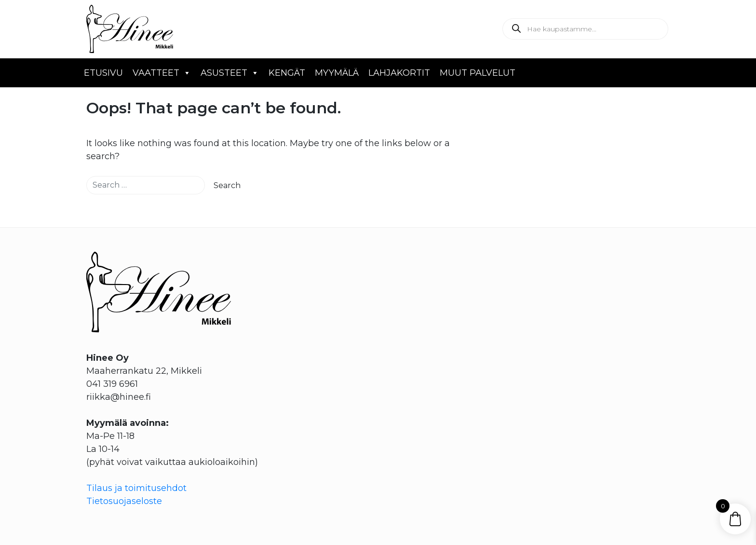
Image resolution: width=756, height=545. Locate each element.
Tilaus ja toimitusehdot (136, 488)
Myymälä (337, 73)
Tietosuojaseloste (124, 501)
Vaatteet (162, 73)
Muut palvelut (478, 73)
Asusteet (230, 73)
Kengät (287, 73)
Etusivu (103, 73)
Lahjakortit (399, 73)
